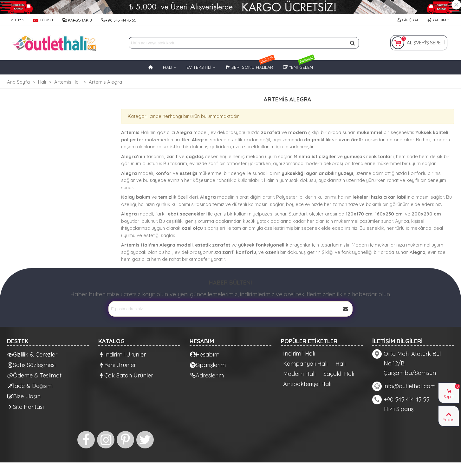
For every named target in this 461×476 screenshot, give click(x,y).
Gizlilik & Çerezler (32, 354)
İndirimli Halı (299, 354)
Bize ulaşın (24, 396)
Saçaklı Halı (339, 374)
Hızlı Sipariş (399, 409)
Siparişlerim (208, 365)
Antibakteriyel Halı (307, 384)
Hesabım (205, 354)
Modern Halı (299, 374)
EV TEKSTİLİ (199, 67)
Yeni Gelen (299, 65)
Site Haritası (26, 407)
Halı (341, 364)
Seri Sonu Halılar (250, 65)
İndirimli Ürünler (122, 354)
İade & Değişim (30, 386)
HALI (168, 67)
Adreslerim (207, 375)
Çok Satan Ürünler (126, 375)
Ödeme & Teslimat (34, 375)
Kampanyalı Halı (305, 364)
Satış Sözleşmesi (31, 365)
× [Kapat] (456, 5)
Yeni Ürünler (117, 365)
